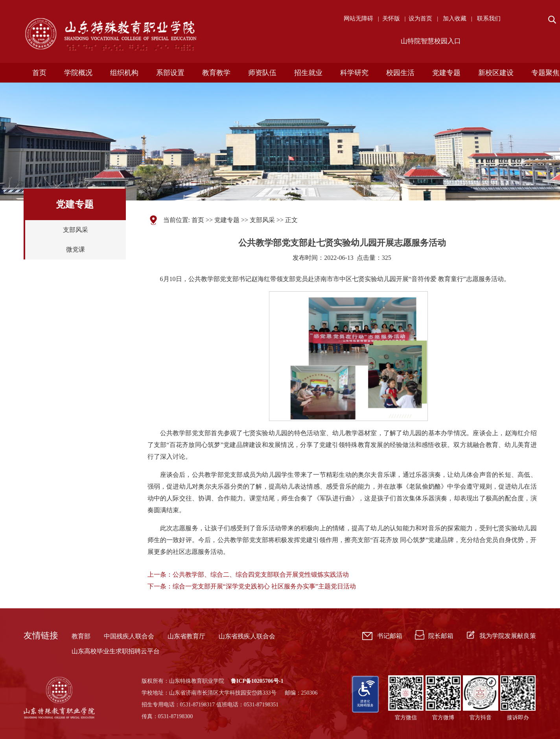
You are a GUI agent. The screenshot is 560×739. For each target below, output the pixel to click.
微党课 (76, 249)
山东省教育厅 (186, 636)
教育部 (81, 636)
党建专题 (227, 220)
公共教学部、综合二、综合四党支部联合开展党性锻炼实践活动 (261, 574)
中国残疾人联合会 (129, 636)
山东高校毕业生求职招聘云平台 (116, 651)
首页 (198, 220)
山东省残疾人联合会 (247, 636)
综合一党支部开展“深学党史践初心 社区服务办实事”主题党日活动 (264, 586)
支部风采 (76, 230)
